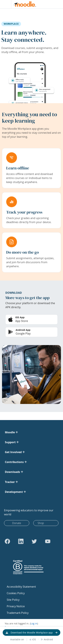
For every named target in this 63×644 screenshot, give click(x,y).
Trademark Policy (18, 613)
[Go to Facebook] (7, 541)
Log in (34, 623)
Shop (41, 523)
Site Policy (13, 600)
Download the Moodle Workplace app (32, 633)
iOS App (20, 317)
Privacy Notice (16, 606)
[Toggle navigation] (5, 4)
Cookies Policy (16, 593)
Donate (17, 523)
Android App (23, 330)
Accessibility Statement (21, 587)
